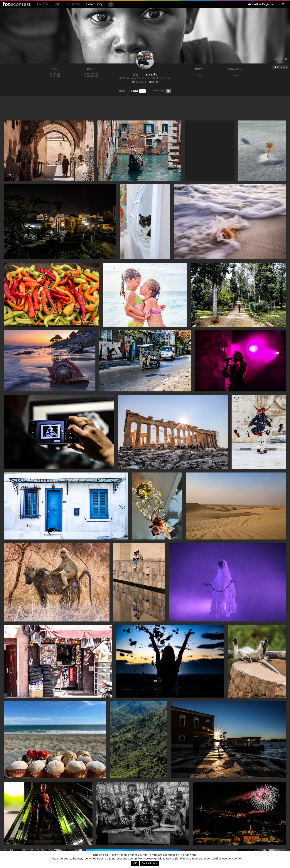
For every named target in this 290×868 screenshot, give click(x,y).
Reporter (152, 82)
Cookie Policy (149, 863)
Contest (42, 4)
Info (122, 91)
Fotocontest (17, 4)
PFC (199, 69)
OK (135, 863)
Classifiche (73, 4)
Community (94, 4)
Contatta (280, 67)
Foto (57, 4)
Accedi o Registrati (262, 4)
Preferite (161, 91)
